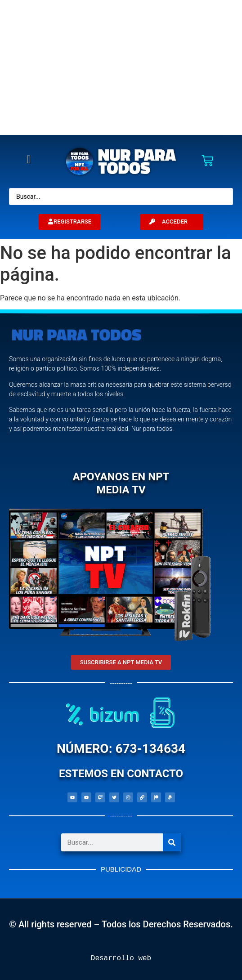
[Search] (172, 842)
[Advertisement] (121, 67)
